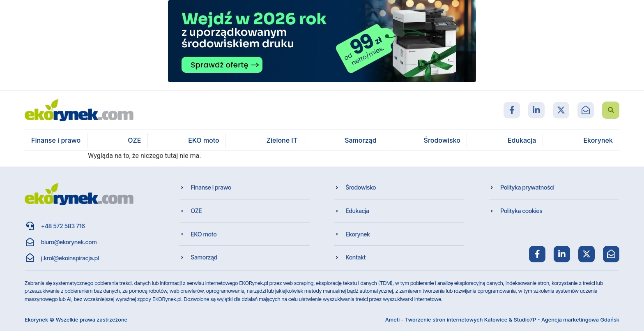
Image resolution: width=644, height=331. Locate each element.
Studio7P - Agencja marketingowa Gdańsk (566, 320)
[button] (611, 110)
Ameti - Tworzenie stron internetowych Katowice (446, 320)
